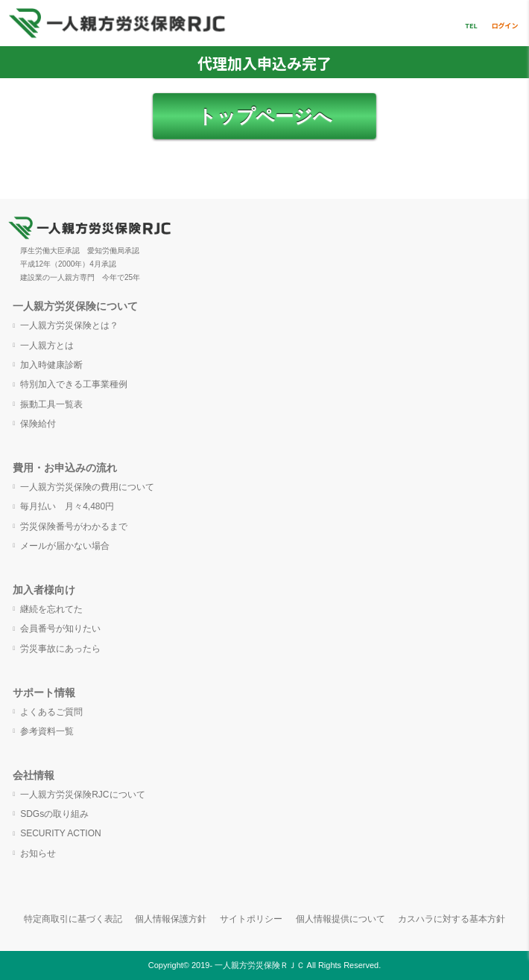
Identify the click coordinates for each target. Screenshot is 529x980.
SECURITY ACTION (60, 833)
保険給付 (38, 424)
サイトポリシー (251, 919)
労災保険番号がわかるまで (74, 526)
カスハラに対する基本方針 (452, 919)
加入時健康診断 (51, 365)
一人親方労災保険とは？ (69, 325)
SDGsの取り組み (54, 814)
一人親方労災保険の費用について (87, 487)
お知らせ (38, 853)
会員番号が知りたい (60, 629)
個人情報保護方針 (171, 919)
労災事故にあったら (60, 649)
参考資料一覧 (47, 731)
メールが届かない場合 (65, 546)
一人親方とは (47, 346)
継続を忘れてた (51, 609)
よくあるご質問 (51, 712)
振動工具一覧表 (51, 404)
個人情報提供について (340, 919)
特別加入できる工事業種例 (74, 384)
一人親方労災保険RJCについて (82, 795)
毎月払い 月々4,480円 (67, 506)
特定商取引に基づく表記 (73, 919)
